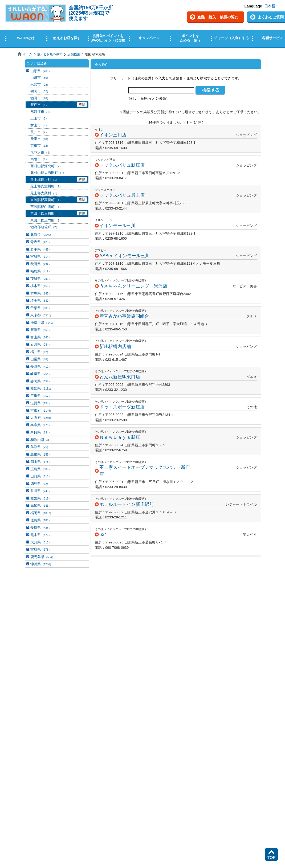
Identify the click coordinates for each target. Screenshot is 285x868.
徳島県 (40, 484)
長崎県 (41, 528)
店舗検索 (74, 54)
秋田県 (41, 264)
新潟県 (41, 330)
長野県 (41, 367)
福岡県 (41, 513)
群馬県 (41, 293)
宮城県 (41, 257)
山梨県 (40, 359)
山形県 (41, 71)
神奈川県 (43, 323)
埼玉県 (41, 300)
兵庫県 (41, 425)
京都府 (41, 410)
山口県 (41, 476)
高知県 (41, 505)
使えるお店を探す (50, 54)
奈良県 (41, 432)
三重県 (41, 396)
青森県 (41, 242)
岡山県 (41, 462)
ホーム (27, 54)
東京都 (41, 315)
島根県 (41, 454)
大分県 (41, 542)
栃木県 (41, 286)
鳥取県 (40, 447)
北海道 (41, 235)
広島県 (41, 469)
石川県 (41, 344)
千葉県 (41, 308)
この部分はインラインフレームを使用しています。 (142, 25)
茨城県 (41, 279)
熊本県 (41, 535)
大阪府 (41, 418)
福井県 (40, 352)
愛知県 (41, 388)
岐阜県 (41, 374)
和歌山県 (42, 440)
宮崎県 (41, 549)
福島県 (41, 271)
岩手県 (41, 249)
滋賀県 (41, 403)
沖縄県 (41, 564)
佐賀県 (41, 520)
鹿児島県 (42, 557)
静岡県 (41, 381)
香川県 (41, 491)
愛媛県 (41, 498)
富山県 (41, 337)
